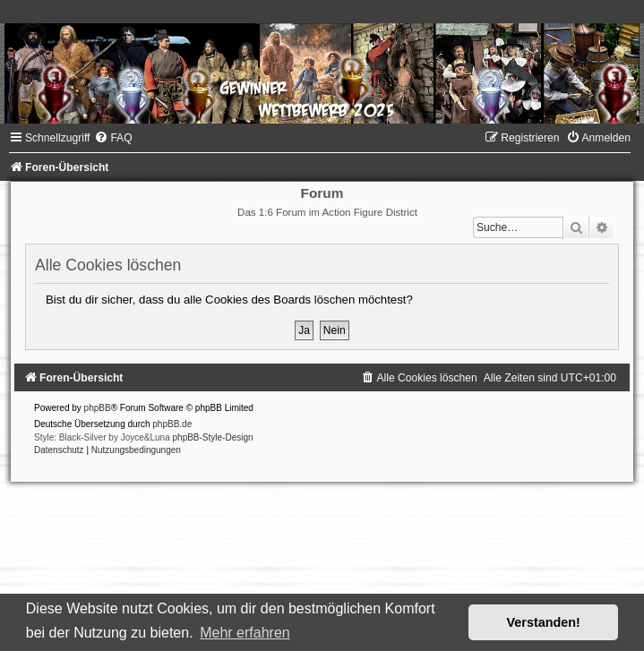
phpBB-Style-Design (213, 437)
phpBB (98, 408)
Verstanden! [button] (544, 622)
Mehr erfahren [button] (245, 633)
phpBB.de (172, 424)
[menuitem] (113, 138)
